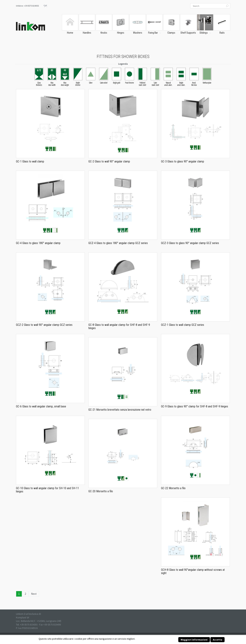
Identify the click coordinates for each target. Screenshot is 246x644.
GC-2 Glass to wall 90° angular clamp (109, 161)
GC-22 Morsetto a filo (173, 488)
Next (34, 594)
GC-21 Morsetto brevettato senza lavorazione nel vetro (120, 410)
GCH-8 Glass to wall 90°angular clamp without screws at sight (193, 571)
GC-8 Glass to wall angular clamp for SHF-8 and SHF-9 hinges (119, 326)
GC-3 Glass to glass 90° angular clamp (183, 161)
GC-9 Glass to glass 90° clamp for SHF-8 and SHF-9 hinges (195, 406)
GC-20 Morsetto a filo (101, 491)
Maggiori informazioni (194, 640)
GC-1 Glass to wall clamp (30, 161)
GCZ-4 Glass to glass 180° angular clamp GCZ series (118, 243)
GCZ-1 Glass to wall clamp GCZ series (183, 325)
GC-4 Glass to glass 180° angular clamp (38, 243)
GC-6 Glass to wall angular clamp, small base (41, 406)
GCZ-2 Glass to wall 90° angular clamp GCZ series (44, 325)
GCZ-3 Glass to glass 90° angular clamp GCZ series (190, 243)
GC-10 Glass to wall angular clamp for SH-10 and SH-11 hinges (47, 490)
